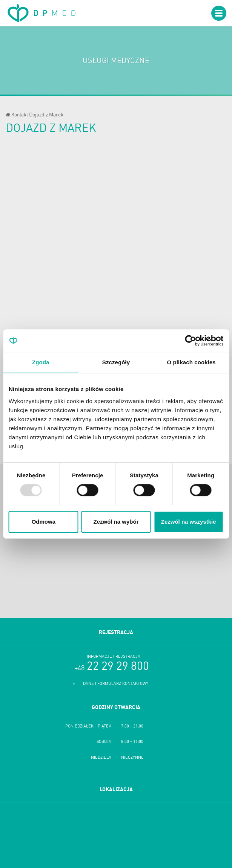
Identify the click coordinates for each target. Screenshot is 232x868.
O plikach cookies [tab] (191, 362)
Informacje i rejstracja (114, 657)
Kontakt (20, 115)
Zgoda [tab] (41, 362)
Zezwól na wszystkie (189, 522)
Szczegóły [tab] (116, 362)
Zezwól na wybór (116, 522)
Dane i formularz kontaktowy (116, 684)
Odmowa (44, 522)
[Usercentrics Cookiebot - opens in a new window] (190, 341)
